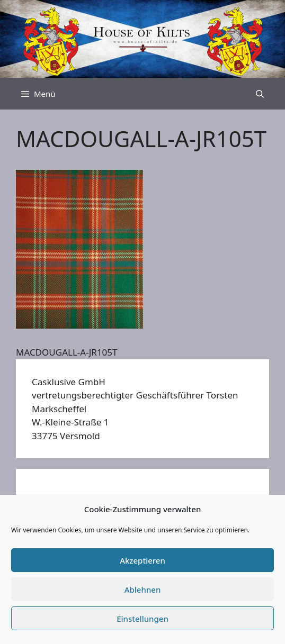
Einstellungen (142, 619)
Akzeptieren (142, 560)
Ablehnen (143, 589)
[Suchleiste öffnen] (260, 94)
